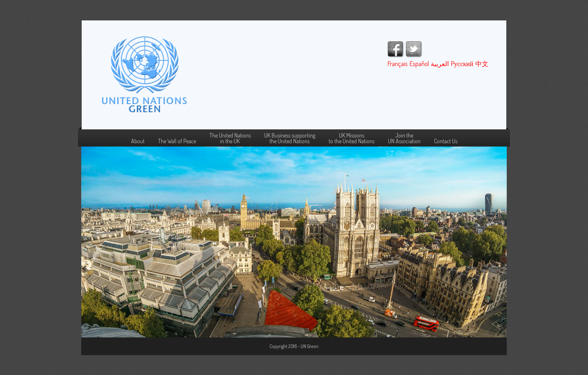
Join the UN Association (404, 138)
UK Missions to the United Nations (352, 138)
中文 (482, 64)
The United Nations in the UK (230, 138)
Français (398, 64)
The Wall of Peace (177, 141)
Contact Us (446, 141)
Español (419, 64)
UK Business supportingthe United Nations (290, 138)
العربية (440, 64)
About (138, 141)
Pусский (462, 64)
